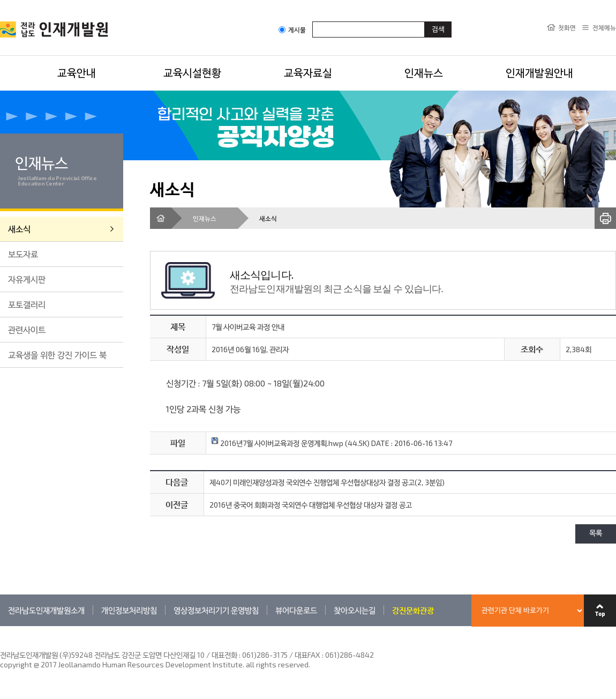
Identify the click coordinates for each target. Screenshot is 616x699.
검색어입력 (313, 21)
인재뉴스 (424, 72)
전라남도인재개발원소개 (46, 610)
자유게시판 (27, 279)
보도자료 (23, 254)
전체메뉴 (604, 27)
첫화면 (567, 27)
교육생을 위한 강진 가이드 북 (57, 355)
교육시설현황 (192, 72)
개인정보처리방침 (129, 610)
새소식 (19, 229)
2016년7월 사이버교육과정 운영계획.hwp (277, 443)
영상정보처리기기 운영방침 (216, 610)
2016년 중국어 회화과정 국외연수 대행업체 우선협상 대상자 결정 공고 (311, 505)
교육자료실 (308, 72)
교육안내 (77, 72)
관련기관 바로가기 (0, 626)
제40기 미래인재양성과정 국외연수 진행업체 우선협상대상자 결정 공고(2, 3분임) (327, 482)
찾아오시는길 (355, 610)
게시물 (292, 30)
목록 (596, 534)
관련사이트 (27, 329)
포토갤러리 (27, 304)
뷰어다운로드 (296, 610)
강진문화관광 (413, 610)
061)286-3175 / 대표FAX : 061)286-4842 (308, 655)
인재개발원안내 (539, 72)
